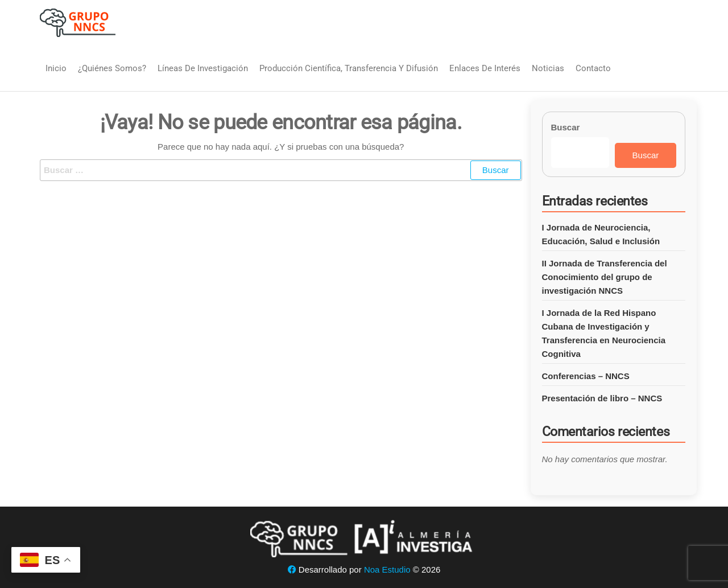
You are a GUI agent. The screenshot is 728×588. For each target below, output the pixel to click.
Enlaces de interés (485, 68)
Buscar (566, 127)
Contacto (593, 68)
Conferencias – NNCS (586, 376)
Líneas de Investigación (203, 68)
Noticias (548, 68)
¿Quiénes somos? (112, 68)
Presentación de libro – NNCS (602, 398)
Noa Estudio (387, 570)
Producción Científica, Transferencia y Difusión (349, 68)
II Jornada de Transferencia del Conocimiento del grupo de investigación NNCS (605, 277)
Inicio (56, 68)
